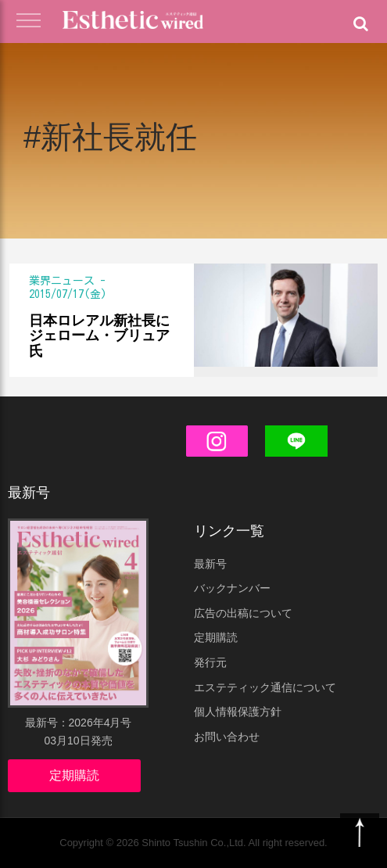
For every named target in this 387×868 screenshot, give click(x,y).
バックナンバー (232, 588)
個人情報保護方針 (238, 712)
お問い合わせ (227, 737)
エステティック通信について (265, 687)
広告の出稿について (243, 613)
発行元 (210, 662)
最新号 (210, 564)
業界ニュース (62, 281)
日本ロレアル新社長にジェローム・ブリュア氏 (99, 337)
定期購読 (74, 775)
